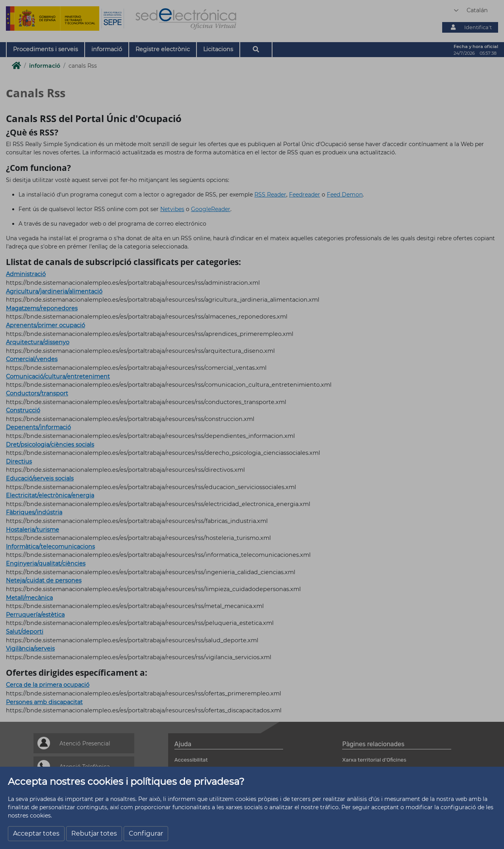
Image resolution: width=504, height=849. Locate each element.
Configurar (146, 833)
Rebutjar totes (94, 833)
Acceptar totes (36, 833)
